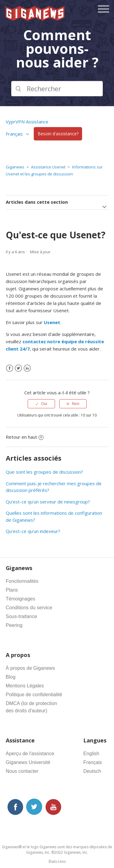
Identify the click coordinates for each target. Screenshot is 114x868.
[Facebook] (10, 368)
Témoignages (21, 599)
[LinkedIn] (27, 368)
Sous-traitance (21, 616)
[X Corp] (18, 368)
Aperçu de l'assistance (30, 754)
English (91, 754)
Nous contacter (22, 771)
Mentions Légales (25, 686)
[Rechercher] (57, 88)
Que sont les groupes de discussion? (44, 472)
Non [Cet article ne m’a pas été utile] (76, 404)
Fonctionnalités (22, 581)
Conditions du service (29, 608)
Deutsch (92, 771)
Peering (14, 625)
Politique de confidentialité (34, 695)
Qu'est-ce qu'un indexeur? (33, 531)
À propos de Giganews (30, 668)
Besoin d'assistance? (58, 134)
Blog (11, 677)
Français (15, 134)
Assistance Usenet (48, 167)
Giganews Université (28, 762)
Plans (12, 590)
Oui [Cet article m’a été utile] (44, 404)
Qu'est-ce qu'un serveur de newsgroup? (48, 502)
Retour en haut (25, 437)
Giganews (15, 167)
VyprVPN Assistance (27, 122)
